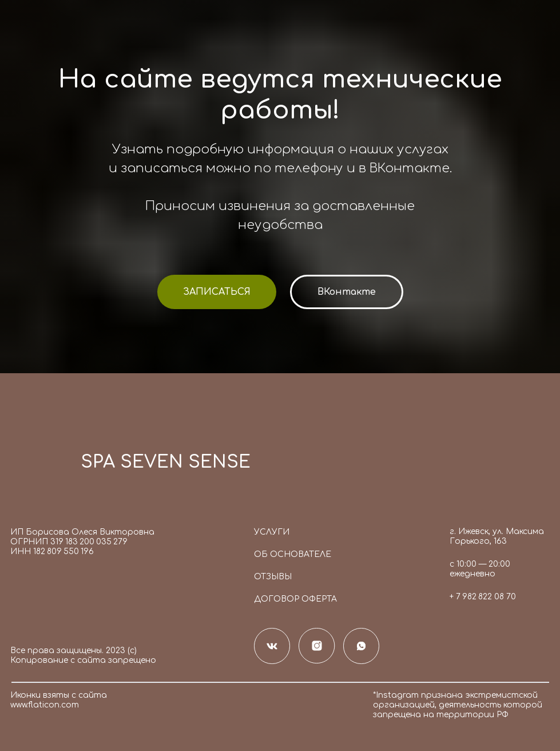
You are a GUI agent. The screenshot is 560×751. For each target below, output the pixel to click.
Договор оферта (295, 599)
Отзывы (273, 577)
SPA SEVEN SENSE (166, 462)
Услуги (272, 532)
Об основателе (293, 554)
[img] (39, 466)
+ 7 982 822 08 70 (483, 597)
